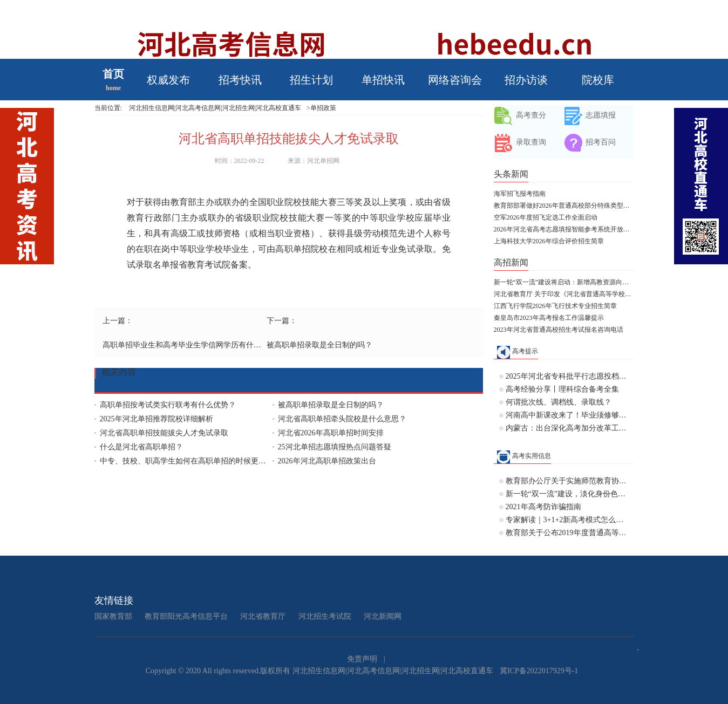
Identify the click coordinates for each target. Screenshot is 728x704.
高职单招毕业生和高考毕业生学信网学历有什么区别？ (183, 345)
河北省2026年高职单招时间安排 (331, 433)
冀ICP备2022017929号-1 (539, 671)
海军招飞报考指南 (520, 194)
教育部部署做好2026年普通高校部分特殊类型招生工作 (564, 206)
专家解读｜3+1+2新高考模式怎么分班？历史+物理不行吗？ (567, 520)
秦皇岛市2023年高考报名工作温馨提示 (549, 318)
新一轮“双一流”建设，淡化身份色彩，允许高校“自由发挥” (567, 494)
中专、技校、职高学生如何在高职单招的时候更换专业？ (186, 461)
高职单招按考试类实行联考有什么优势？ (168, 405)
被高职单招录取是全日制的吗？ (319, 345)
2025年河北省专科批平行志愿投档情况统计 (567, 376)
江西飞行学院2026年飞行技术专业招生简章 (555, 306)
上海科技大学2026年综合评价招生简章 (549, 241)
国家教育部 (113, 616)
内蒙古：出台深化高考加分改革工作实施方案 (567, 428)
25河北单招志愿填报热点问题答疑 (335, 447)
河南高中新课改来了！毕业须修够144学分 (567, 415)
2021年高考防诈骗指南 (543, 507)
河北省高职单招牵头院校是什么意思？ (342, 419)
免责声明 (362, 659)
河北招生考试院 (325, 616)
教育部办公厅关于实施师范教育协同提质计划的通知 (567, 481)
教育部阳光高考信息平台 (186, 616)
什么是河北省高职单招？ (141, 447)
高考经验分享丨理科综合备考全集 (562, 389)
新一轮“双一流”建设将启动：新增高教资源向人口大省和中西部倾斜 (564, 282)
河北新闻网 (383, 616)
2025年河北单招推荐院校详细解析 (157, 419)
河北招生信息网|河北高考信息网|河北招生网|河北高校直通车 (215, 108)
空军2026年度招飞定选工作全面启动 (546, 217)
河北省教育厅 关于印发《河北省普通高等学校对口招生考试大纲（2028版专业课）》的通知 (564, 294)
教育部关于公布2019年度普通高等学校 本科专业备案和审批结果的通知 (567, 533)
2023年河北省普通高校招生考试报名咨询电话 (559, 330)
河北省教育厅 (263, 616)
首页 (113, 74)
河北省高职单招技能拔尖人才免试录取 (164, 433)
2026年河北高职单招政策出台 (327, 461)
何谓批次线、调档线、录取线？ (559, 402)
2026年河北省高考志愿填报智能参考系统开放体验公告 (564, 229)
